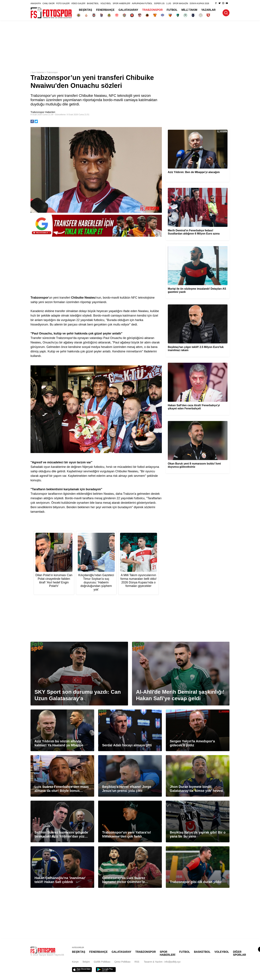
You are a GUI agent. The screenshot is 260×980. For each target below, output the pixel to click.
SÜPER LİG (159, 3)
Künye (75, 962)
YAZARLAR (209, 10)
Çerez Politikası (122, 962)
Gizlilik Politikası (102, 962)
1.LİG (169, 3)
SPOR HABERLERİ (121, 3)
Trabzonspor (52, 72)
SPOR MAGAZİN (180, 3)
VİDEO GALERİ (78, 3)
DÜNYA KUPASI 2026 (199, 3)
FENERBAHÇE (105, 10)
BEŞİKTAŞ (86, 10)
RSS (137, 962)
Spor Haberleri (38, 72)
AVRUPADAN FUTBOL (142, 3)
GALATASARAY (128, 10)
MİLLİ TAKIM (189, 10)
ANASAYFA (36, 3)
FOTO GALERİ (63, 3)
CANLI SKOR (49, 3)
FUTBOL (172, 10)
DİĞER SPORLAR (239, 953)
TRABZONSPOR (153, 10)
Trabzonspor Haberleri (43, 112)
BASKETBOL (93, 3)
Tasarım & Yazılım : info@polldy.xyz (162, 962)
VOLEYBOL (106, 3)
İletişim (86, 962)
